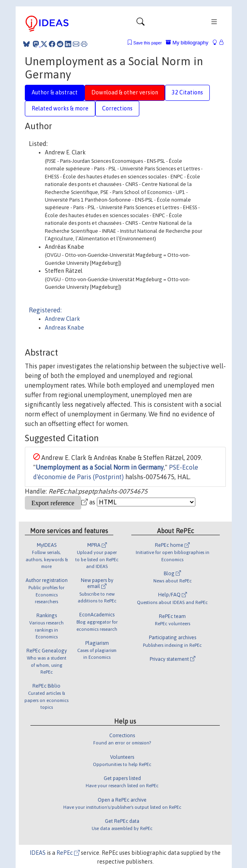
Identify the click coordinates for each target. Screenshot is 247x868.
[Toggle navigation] (141, 24)
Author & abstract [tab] (55, 92)
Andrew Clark (62, 319)
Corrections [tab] (117, 108)
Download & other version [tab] (125, 92)
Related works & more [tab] (60, 108)
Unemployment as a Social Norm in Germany (100, 467)
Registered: (45, 310)
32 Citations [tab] (187, 92)
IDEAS (38, 853)
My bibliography (187, 43)
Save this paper (148, 43)
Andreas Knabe (64, 328)
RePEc (68, 853)
